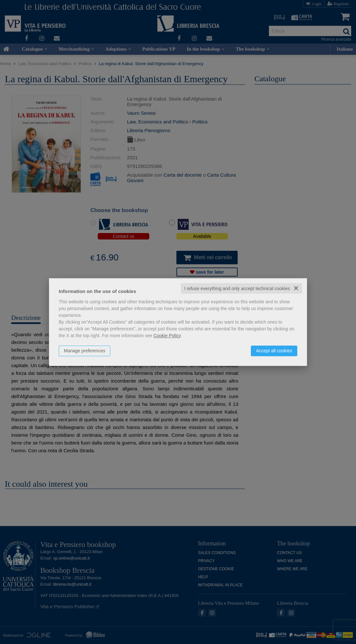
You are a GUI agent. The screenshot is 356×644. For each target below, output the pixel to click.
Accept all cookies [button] (274, 351)
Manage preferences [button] (84, 351)
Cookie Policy (167, 336)
